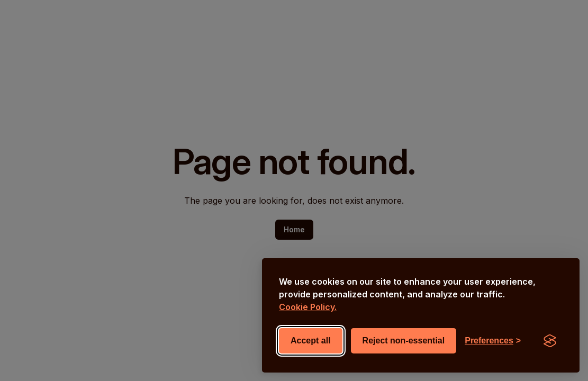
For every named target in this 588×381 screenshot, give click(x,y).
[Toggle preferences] (493, 341)
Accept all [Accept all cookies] (311, 341)
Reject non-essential (404, 341)
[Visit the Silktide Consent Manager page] (550, 341)
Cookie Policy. (308, 307)
